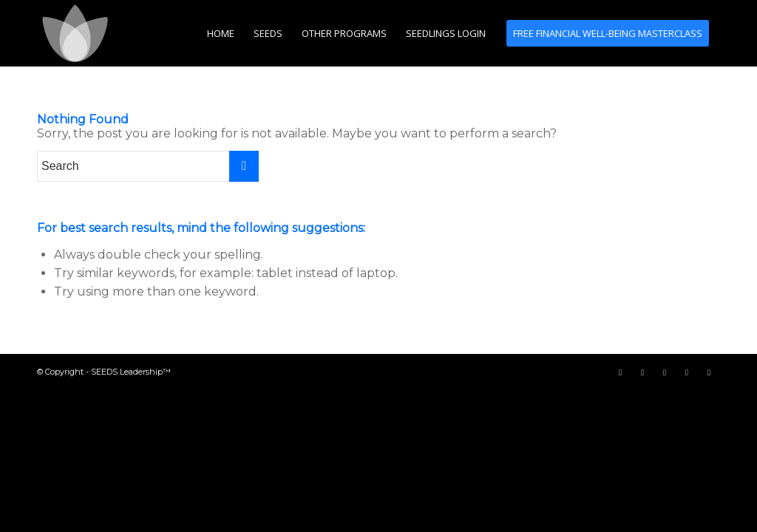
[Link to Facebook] (620, 372)
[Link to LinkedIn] (709, 372)
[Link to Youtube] (665, 372)
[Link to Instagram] (687, 372)
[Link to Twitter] (642, 372)
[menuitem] (221, 33)
